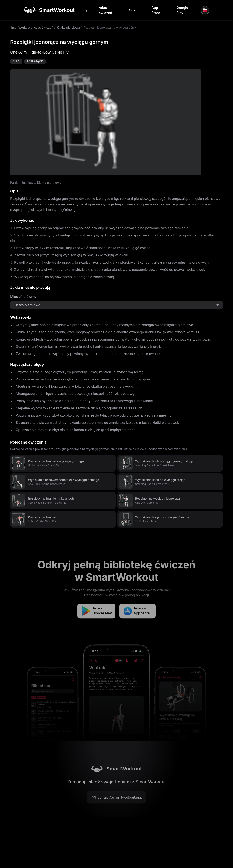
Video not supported (106, 122)
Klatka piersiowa (68, 28)
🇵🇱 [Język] (205, 10)
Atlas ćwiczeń (105, 10)
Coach (134, 10)
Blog (83, 10)
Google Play (182, 10)
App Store (156, 10)
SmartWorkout (20, 28)
